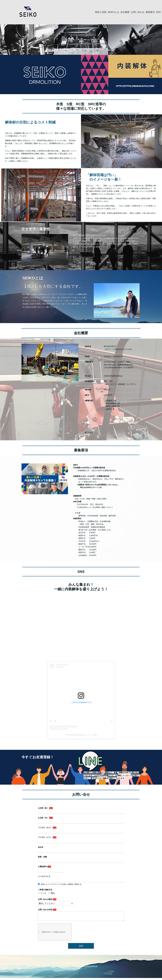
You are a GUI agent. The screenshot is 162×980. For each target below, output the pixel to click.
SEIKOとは (113, 12)
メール (57, 887)
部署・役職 (57, 865)
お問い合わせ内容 (59, 898)
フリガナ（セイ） (59, 847)
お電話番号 (57, 871)
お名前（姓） (58, 835)
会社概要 (125, 12)
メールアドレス (58, 877)
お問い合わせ (138, 12)
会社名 (56, 859)
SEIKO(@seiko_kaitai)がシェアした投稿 (81, 721)
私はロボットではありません (63, 913)
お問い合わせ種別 (59, 891)
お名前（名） (58, 841)
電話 (63, 887)
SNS (158, 12)
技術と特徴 (101, 12)
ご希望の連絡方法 (59, 885)
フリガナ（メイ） (59, 853)
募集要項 (150, 12)
